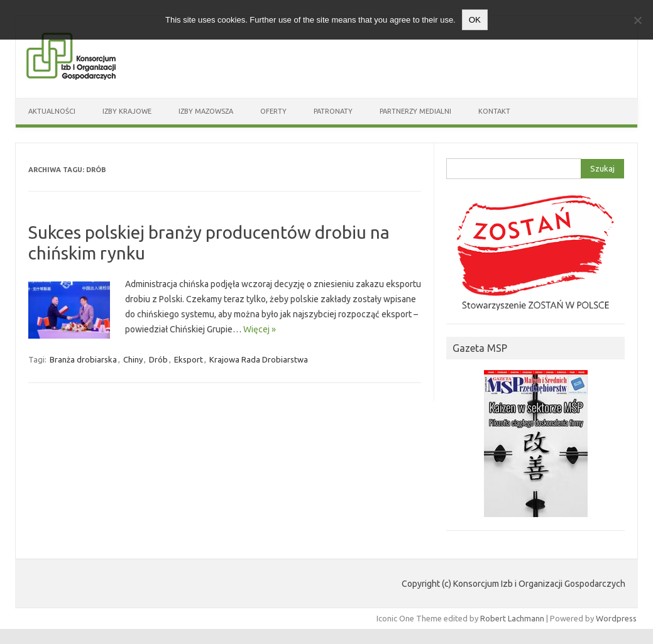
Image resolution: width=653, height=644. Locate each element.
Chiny (133, 359)
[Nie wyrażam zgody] (637, 20)
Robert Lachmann (512, 618)
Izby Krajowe (127, 111)
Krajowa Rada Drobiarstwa (259, 359)
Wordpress (616, 618)
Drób (158, 359)
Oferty (273, 111)
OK (475, 20)
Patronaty (333, 111)
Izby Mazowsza (206, 111)
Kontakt (494, 111)
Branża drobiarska (83, 359)
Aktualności (52, 111)
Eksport (189, 359)
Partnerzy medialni (415, 111)
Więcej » (260, 329)
